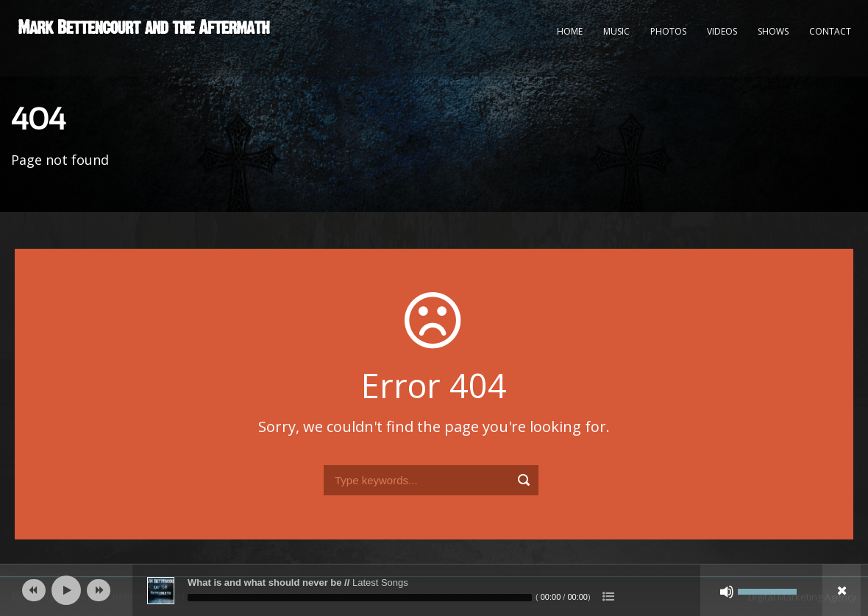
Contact (830, 31)
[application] (434, 590)
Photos (668, 31)
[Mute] (727, 592)
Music (616, 31)
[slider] (360, 598)
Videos (722, 31)
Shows (773, 31)
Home (570, 31)
